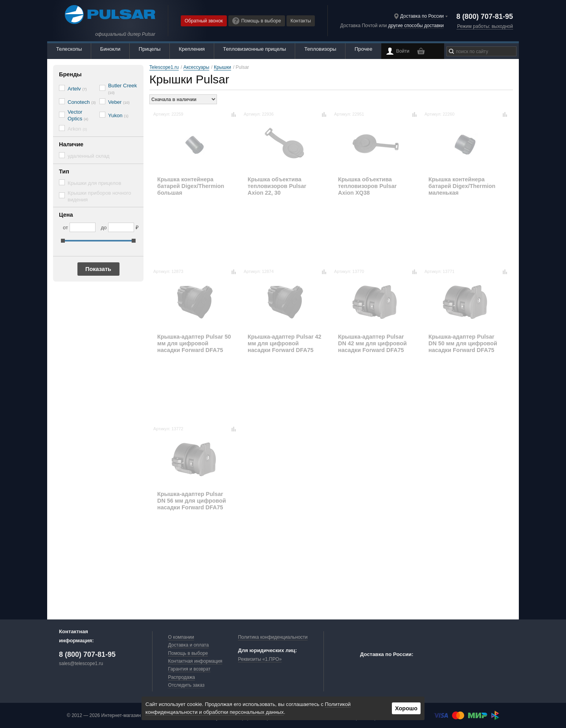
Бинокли (110, 49)
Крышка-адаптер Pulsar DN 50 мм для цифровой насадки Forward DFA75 (463, 344)
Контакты (301, 21)
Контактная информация (195, 661)
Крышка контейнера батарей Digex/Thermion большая (191, 186)
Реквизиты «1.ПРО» (260, 659)
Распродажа (182, 677)
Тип (64, 171)
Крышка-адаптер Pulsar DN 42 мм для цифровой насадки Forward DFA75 (372, 344)
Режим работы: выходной (485, 26)
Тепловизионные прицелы (254, 49)
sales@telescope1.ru (81, 663)
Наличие (71, 144)
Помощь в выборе (257, 21)
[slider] (63, 241)
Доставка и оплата (189, 645)
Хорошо (406, 708)
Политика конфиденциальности (273, 637)
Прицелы (150, 49)
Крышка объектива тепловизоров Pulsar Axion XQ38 (367, 186)
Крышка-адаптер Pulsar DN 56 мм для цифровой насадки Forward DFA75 (192, 501)
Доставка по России (422, 16)
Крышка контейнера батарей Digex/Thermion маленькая (462, 186)
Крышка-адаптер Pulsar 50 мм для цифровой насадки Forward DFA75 (194, 344)
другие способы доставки (416, 26)
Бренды (70, 74)
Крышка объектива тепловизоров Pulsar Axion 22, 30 (277, 186)
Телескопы (69, 49)
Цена (66, 215)
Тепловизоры (320, 49)
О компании (181, 637)
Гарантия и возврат (189, 669)
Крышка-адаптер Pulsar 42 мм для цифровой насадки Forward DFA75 (285, 344)
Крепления (192, 49)
